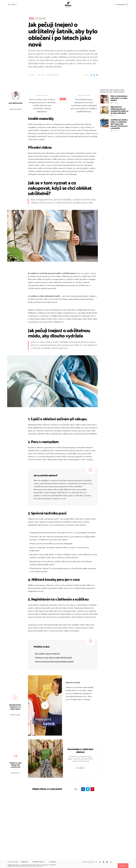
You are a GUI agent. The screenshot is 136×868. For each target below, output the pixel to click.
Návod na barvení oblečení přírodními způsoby (54, 712)
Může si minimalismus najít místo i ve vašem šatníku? (119, 149)
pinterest (97, 75)
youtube (107, 862)
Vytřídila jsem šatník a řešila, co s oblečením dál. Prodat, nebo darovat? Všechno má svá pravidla (119, 175)
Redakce (24, 862)
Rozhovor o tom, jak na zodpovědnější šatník (53, 708)
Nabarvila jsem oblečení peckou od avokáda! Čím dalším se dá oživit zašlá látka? (119, 161)
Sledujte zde (15, 765)
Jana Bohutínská (53, 75)
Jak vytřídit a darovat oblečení (48, 704)
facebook (91, 75)
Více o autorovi (16, 160)
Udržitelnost (40, 18)
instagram (103, 862)
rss (111, 862)
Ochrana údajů (38, 862)
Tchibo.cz (52, 862)
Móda (31, 18)
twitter (94, 75)
